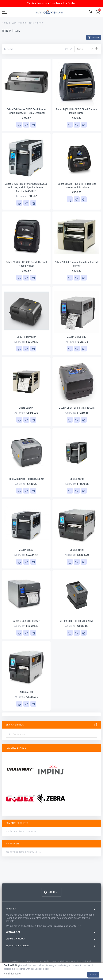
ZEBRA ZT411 (26, 692)
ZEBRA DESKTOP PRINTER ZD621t (26, 479)
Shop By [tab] (96, 37)
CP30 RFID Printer (26, 337)
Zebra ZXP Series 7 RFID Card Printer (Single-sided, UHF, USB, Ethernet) (26, 111)
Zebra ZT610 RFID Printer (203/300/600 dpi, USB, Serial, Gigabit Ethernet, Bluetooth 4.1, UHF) (26, 188)
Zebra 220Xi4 (26, 408)
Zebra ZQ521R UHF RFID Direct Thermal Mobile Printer (77, 111)
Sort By (69, 49)
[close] (98, 974)
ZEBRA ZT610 (77, 479)
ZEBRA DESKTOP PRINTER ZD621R (77, 408)
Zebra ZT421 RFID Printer (26, 621)
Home (5, 23)
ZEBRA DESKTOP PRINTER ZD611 (77, 621)
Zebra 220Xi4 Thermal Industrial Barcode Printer (77, 264)
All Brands (96, 725)
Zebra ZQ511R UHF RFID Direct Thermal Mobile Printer (26, 264)
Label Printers (19, 23)
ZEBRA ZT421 (77, 550)
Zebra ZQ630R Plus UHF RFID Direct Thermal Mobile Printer (77, 186)
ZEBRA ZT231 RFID (77, 337)
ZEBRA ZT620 (26, 550)
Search (91, 12)
